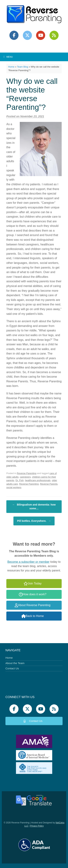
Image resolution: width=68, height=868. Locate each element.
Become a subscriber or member (28, 562)
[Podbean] (54, 35)
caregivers (25, 477)
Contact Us (12, 668)
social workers (14, 487)
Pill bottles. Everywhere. (34, 521)
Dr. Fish (20, 480)
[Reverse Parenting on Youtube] (41, 35)
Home (11, 67)
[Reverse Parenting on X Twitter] (27, 35)
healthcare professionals (38, 480)
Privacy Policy (37, 826)
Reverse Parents (49, 484)
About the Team (15, 663)
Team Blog (23, 67)
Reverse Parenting (27, 473)
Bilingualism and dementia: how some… (34, 506)
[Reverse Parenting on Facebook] (14, 35)
